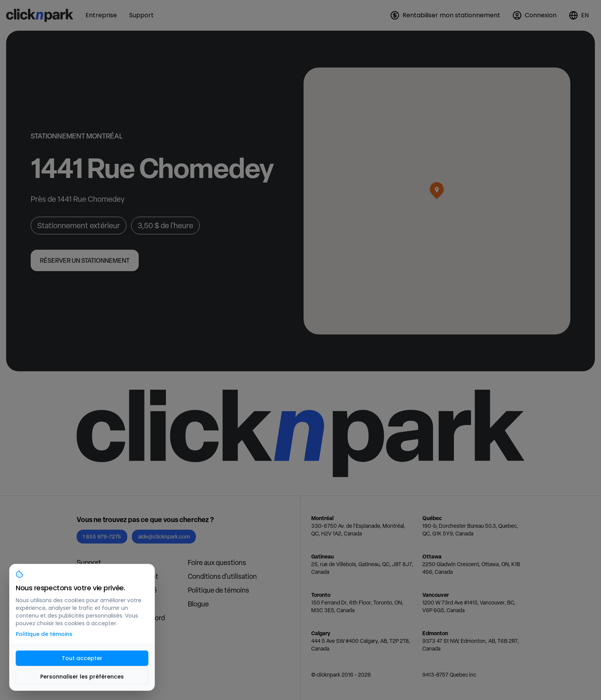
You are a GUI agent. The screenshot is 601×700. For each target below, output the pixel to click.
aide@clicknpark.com (164, 536)
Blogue (198, 604)
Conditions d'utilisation (222, 576)
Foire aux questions (217, 562)
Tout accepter (82, 658)
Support (89, 562)
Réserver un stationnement (85, 260)
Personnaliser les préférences (82, 677)
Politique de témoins (218, 590)
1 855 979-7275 (102, 536)
